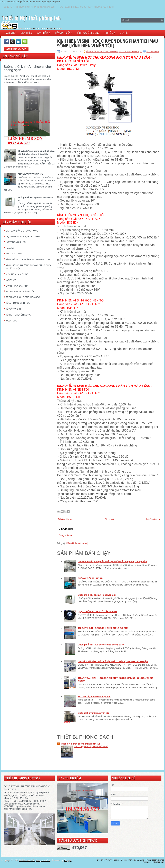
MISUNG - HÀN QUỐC (17, 274)
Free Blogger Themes (155, 860)
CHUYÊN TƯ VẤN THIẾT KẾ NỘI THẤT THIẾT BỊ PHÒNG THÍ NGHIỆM (113, 661)
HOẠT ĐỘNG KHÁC (16, 242)
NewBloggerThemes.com (153, 862)
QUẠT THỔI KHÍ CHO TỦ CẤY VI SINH (97, 611)
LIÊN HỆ (124, 33)
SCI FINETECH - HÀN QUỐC (20, 292)
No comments (153, 51)
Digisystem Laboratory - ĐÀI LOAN (23, 236)
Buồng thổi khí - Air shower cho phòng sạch (27, 68)
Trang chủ (110, 519)
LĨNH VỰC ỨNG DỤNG (88, 33)
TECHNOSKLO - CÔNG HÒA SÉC (23, 297)
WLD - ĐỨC (12, 321)
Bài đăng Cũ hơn (153, 519)
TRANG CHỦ (10, 33)
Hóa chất (10, 248)
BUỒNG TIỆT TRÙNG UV (30, 174)
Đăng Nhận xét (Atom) (77, 543)
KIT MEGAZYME (14, 254)
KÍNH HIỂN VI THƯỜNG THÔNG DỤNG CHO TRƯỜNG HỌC (114, 51)
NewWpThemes (113, 860)
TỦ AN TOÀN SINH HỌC (18, 303)
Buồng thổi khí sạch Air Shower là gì (97, 595)
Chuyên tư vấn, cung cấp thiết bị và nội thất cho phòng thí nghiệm (112, 562)
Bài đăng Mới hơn (66, 519)
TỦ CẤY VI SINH (14, 309)
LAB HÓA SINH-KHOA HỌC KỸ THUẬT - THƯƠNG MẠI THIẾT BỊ (87, 7)
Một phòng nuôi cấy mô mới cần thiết (91, 747)
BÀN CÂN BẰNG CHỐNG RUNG (22, 231)
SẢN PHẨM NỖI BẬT (16, 49)
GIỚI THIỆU (26, 33)
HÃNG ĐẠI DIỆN (65, 32)
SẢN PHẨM (45, 32)
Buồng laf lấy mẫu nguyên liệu (94, 713)
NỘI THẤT (11, 280)
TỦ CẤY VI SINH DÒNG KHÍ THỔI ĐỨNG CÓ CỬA (103, 628)
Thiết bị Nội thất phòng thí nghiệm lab (80, 744)
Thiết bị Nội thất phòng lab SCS (31, 20)
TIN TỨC (111, 32)
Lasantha (140, 860)
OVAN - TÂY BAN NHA (17, 286)
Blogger (68, 860)
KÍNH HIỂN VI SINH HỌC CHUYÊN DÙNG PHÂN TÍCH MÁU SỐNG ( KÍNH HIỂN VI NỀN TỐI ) (108, 44)
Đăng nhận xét (66, 535)
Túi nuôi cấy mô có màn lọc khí (94, 696)
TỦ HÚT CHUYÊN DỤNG (18, 315)
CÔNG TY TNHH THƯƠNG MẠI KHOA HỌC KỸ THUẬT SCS (29, 7)
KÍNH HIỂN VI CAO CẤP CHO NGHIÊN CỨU (28, 259)
